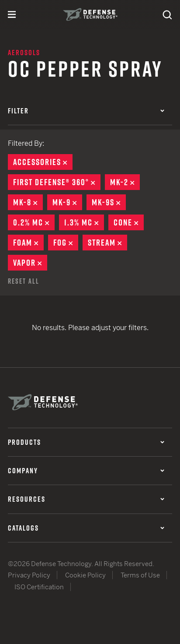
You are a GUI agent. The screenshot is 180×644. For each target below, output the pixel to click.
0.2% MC (34, 222)
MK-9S (109, 202)
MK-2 (125, 182)
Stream (107, 243)
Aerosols (24, 53)
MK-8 (28, 202)
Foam (28, 243)
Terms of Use (140, 575)
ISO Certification (39, 587)
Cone (129, 222)
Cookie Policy (85, 575)
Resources (86, 499)
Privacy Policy (29, 575)
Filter (86, 111)
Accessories (43, 162)
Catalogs (86, 528)
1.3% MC (84, 222)
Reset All (24, 281)
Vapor (30, 263)
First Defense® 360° (57, 182)
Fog (66, 243)
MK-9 (67, 202)
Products (86, 442)
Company (86, 471)
